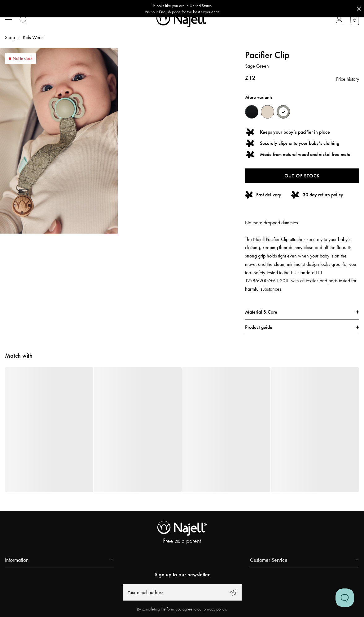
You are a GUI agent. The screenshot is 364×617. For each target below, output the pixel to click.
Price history (348, 79)
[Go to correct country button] (182, 9)
